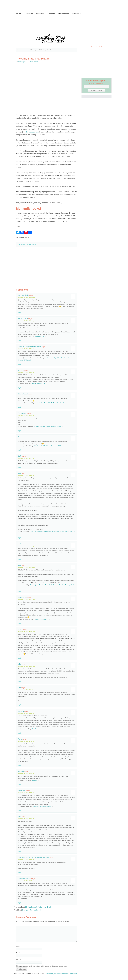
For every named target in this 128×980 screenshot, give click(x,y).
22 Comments (33, 61)
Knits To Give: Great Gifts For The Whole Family (50, 402)
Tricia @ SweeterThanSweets (29, 346)
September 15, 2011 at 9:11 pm (26, 415)
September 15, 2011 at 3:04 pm (26, 372)
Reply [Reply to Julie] (19, 681)
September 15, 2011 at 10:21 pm (26, 545)
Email (18, 952)
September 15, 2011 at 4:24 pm (26, 396)
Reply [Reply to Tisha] (19, 765)
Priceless (35, 780)
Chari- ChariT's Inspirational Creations (33, 857)
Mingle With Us (39, 336)
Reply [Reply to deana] (19, 658)
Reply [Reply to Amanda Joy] (19, 340)
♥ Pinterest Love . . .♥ (39, 383)
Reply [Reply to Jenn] (19, 537)
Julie (19, 664)
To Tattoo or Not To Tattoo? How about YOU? (48, 426)
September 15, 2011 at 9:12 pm (26, 438)
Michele (21, 370)
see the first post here (31, 131)
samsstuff (22, 790)
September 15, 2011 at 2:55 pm (26, 348)
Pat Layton (22, 413)
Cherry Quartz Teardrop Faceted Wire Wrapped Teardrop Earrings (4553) (52, 531)
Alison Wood (23, 393)
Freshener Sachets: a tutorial (42, 806)
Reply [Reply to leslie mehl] (19, 559)
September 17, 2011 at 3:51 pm (26, 859)
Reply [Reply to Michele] (19, 387)
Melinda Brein (23, 295)
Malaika (21, 711)
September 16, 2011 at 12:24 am (26, 666)
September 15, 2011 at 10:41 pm (26, 599)
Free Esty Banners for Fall (32, 909)
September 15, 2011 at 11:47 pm (26, 631)
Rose (19, 816)
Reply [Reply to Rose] (19, 851)
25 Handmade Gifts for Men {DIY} (39, 906)
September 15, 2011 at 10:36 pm (26, 567)
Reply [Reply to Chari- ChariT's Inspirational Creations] (19, 872)
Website (18, 959)
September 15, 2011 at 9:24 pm (26, 458)
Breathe (34, 728)
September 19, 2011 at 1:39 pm (26, 880)
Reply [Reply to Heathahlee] (19, 623)
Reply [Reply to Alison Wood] (19, 407)
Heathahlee (22, 597)
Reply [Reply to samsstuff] (19, 810)
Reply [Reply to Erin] (19, 704)
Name (18, 946)
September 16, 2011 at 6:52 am (26, 713)
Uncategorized (31, 244)
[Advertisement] (46, 265)
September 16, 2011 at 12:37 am (26, 689)
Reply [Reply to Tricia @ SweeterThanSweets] (19, 364)
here (19, 614)
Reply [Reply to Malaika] (19, 733)
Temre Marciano (24, 878)
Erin (19, 687)
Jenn (19, 473)
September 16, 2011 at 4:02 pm (26, 818)
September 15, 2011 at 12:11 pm (26, 320)
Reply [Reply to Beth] (19, 467)
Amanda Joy (23, 318)
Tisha (20, 738)
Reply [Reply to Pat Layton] (19, 430)
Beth (20, 456)
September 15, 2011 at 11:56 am (26, 297)
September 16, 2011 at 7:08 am (26, 741)
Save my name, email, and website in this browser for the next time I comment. (43, 966)
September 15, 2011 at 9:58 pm (26, 475)
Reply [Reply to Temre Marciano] (19, 902)
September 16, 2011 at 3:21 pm (26, 792)
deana (20, 629)
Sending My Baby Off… (41, 619)
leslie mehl (22, 543)
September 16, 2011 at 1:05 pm (26, 773)
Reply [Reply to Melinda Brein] (19, 312)
